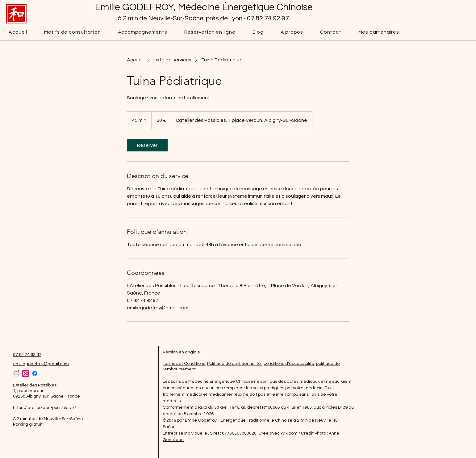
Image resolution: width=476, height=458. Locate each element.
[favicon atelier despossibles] (16, 373)
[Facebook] (35, 373)
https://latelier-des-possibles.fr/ (44, 408)
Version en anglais (182, 352)
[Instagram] (26, 373)
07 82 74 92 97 (269, 18)
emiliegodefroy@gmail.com (41, 364)
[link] (147, 145)
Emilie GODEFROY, (136, 7)
